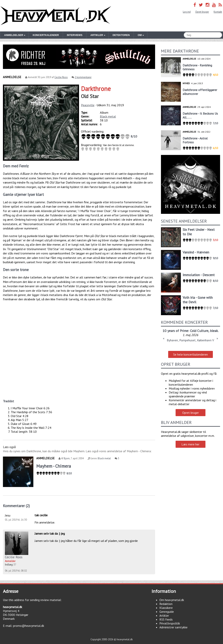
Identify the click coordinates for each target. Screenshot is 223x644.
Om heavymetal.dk (172, 600)
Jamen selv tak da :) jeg (50, 533)
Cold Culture (199, 331)
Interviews (75, 35)
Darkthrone (96, 89)
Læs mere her (190, 444)
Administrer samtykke (173, 627)
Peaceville (88, 105)
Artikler (164, 615)
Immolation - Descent (199, 275)
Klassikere (166, 608)
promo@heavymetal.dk (29, 626)
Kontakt (218, 12)
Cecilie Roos (61, 77)
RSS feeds (166, 619)
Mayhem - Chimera (54, 466)
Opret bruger (202, 12)
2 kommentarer (83, 77)
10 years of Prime (175, 331)
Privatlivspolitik (170, 623)
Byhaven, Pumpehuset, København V (190, 340)
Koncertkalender (46, 35)
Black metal (108, 116)
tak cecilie (41, 515)
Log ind (187, 12)
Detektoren (121, 35)
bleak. (214, 331)
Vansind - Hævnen (196, 252)
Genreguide (167, 612)
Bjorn (67, 458)
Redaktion (166, 604)
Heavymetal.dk (56, 16)
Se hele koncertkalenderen (191, 354)
